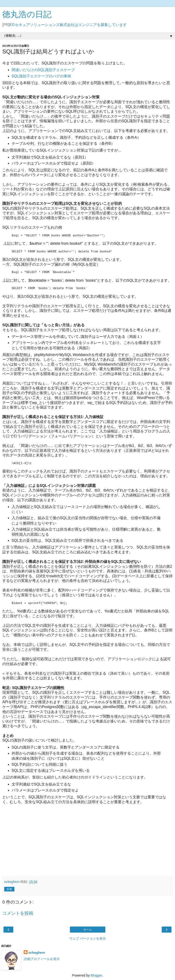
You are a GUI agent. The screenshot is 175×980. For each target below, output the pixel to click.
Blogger (96, 975)
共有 (9, 889)
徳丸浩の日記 (27, 14)
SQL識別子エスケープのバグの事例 (41, 76)
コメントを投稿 (18, 913)
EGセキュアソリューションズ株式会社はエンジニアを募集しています (68, 25)
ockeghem (37, 953)
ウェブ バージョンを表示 (88, 938)
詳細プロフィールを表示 (42, 959)
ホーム (88, 930)
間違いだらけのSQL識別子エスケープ (43, 70)
